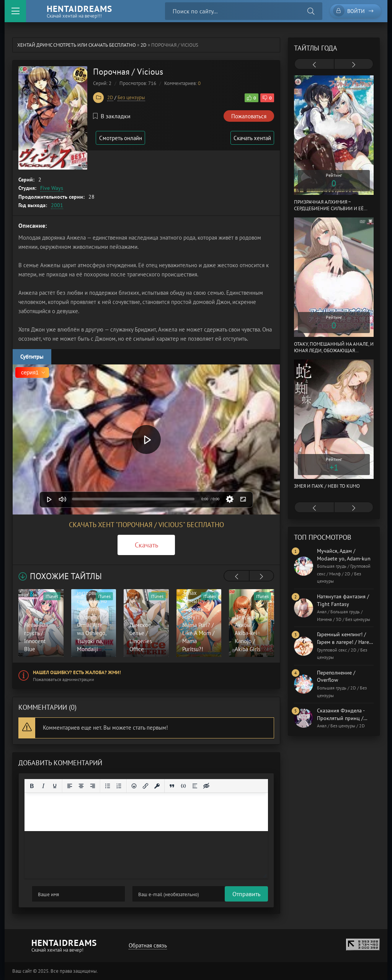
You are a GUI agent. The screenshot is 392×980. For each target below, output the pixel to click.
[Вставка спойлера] (195, 786)
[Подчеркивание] (55, 786)
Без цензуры (131, 97)
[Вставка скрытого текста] (206, 786)
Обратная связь (147, 945)
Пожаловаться (249, 116)
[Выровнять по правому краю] (93, 786)
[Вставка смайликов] (134, 786)
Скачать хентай (251, 138)
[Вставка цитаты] (172, 786)
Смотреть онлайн (122, 138)
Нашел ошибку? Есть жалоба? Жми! (77, 672)
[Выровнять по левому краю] (70, 786)
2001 (57, 205)
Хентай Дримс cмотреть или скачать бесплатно (77, 45)
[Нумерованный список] (119, 786)
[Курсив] (43, 786)
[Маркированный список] (108, 786)
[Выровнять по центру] (81, 786)
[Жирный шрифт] (32, 786)
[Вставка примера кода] (183, 786)
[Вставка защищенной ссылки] (157, 786)
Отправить (46, 894)
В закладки (112, 116)
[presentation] (237, 577)
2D (144, 45)
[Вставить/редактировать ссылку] (145, 786)
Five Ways (52, 188)
